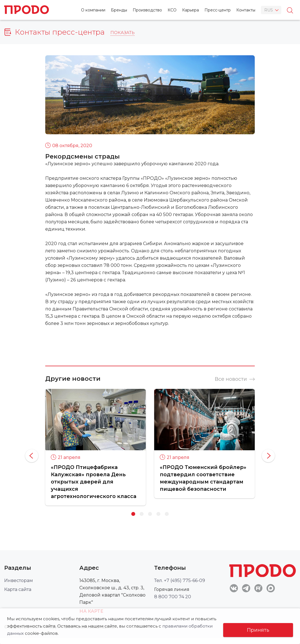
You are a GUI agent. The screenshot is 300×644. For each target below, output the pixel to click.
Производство (147, 10)
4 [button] (158, 514)
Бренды (119, 10)
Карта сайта (18, 589)
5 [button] (167, 514)
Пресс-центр (218, 10)
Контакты (246, 10)
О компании (93, 10)
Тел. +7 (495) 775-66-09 (180, 580)
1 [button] (133, 514)
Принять (258, 630)
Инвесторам (19, 580)
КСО (172, 10)
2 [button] (142, 514)
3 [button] (150, 514)
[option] (96, 447)
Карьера (191, 10)
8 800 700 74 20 (173, 597)
